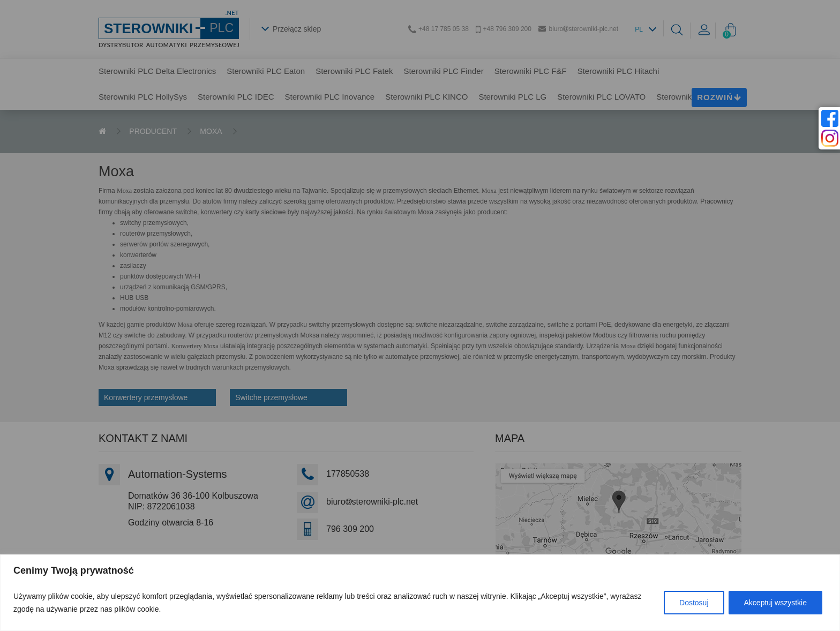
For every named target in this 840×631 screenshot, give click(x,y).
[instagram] (830, 138)
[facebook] (830, 118)
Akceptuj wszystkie (775, 603)
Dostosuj (694, 603)
